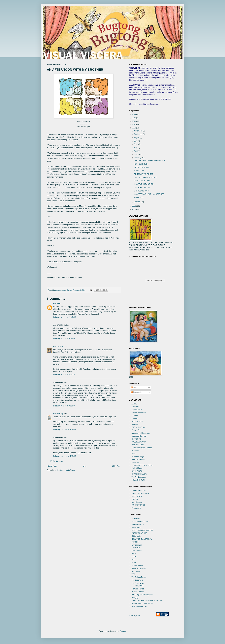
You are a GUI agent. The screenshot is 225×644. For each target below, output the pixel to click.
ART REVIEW (137, 410)
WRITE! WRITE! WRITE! (143, 174)
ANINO (134, 404)
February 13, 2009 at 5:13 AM (65, 456)
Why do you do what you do (142, 603)
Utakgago (135, 598)
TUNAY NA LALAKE (139, 490)
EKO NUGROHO (138, 427)
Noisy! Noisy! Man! (139, 568)
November (138, 131)
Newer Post (52, 466)
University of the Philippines (142, 595)
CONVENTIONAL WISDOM (142, 530)
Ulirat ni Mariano (138, 592)
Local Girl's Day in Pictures (142, 448)
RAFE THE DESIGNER (141, 493)
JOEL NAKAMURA (139, 442)
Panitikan (135, 462)
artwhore (135, 416)
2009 (134, 128)
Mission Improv (137, 565)
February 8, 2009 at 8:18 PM (64, 339)
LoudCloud (136, 548)
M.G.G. (134, 554)
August (137, 137)
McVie (134, 562)
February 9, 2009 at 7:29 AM (64, 375)
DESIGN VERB (137, 421)
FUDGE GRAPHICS (139, 533)
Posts (134, 388)
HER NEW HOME (140, 164)
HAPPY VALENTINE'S (142, 181)
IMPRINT (135, 542)
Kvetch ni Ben (137, 545)
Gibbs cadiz (136, 536)
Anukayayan (136, 527)
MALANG (135, 451)
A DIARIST (136, 519)
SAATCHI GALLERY (139, 474)
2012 (134, 118)
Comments (136, 392)
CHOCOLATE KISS (141, 191)
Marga (134, 454)
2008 (134, 206)
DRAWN (135, 424)
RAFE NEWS (137, 496)
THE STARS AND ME (142, 187)
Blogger (123, 631)
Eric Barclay (58, 413)
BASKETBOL (139, 198)
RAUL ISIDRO (137, 471)
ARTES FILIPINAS (139, 413)
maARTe (135, 557)
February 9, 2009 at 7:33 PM (64, 406)
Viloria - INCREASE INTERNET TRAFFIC (148, 601)
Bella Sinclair (59, 346)
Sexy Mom (136, 571)
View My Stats (135, 616)
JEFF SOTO (136, 439)
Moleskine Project (138, 457)
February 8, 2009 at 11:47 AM (65, 317)
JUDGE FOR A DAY (141, 167)
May (136, 148)
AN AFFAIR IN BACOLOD (144, 184)
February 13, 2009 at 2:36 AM (65, 430)
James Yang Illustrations (141, 433)
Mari (133, 560)
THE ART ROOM (138, 480)
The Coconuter (137, 580)
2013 (134, 115)
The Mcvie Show (138, 583)
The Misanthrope (138, 586)
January (137, 202)
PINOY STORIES (138, 505)
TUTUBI (135, 499)
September (138, 134)
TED (133, 574)
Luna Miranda (137, 551)
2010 (134, 125)
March (137, 154)
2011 (134, 121)
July (136, 141)
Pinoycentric (136, 508)
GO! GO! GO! (139, 171)
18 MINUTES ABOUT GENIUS (145, 177)
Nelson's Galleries (138, 459)
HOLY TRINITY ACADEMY (142, 539)
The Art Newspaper (139, 477)
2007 (134, 209)
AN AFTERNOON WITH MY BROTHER (149, 194)
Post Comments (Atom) (66, 470)
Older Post (116, 466)
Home (84, 466)
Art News (135, 407)
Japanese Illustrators (140, 436)
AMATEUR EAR (138, 524)
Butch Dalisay (137, 502)
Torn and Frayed (138, 589)
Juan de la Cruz (138, 445)
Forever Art (136, 430)
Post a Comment (57, 461)
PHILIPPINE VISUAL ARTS (142, 465)
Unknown (57, 303)
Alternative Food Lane (140, 522)
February (138, 158)
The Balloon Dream (139, 577)
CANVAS (135, 419)
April (136, 151)
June (136, 144)
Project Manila (137, 468)
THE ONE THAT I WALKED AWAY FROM (150, 161)
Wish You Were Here (140, 606)
